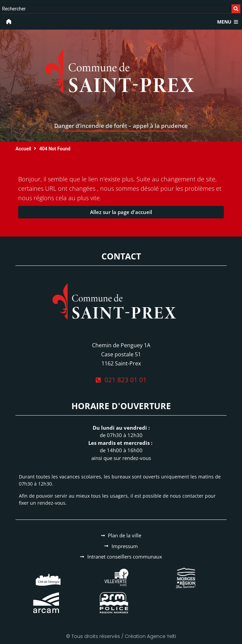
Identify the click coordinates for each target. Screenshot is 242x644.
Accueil (23, 149)
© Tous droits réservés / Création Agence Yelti (121, 636)
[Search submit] (236, 9)
